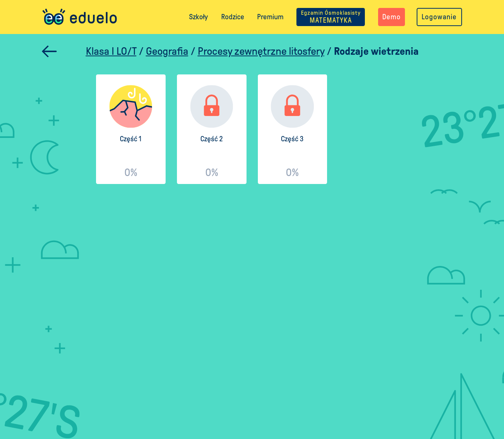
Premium (270, 17)
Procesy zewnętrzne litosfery (261, 51)
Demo (392, 17)
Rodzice (233, 17)
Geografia (167, 51)
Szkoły (198, 17)
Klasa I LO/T (111, 51)
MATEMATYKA (331, 17)
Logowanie (439, 17)
